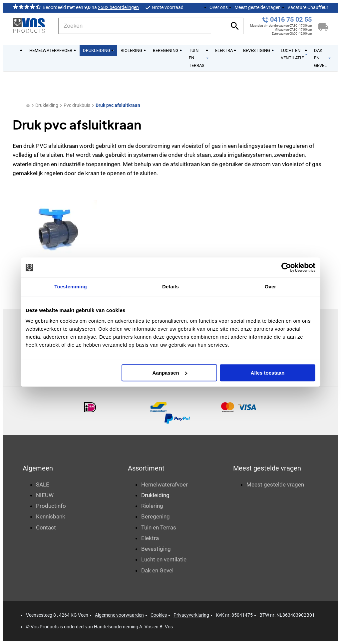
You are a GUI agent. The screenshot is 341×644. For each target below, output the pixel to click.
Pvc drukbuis (77, 105)
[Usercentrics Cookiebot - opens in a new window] (286, 267)
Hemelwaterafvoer (165, 484)
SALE (43, 484)
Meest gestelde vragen (258, 7)
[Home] (28, 105)
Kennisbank (51, 516)
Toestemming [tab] (71, 287)
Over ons (219, 7)
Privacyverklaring (191, 615)
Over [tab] (271, 287)
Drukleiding (47, 105)
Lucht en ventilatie (164, 559)
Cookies (159, 615)
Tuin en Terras (159, 527)
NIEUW (45, 495)
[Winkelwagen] (323, 26)
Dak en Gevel (157, 570)
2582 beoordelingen (118, 7)
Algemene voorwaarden (119, 615)
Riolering (152, 506)
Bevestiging (156, 549)
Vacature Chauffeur (308, 7)
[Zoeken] (135, 26)
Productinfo (51, 506)
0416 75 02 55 (291, 19)
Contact (46, 527)
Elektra (150, 538)
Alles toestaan (268, 373)
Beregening (156, 516)
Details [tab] (170, 287)
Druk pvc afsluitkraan (118, 105)
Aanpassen (170, 373)
